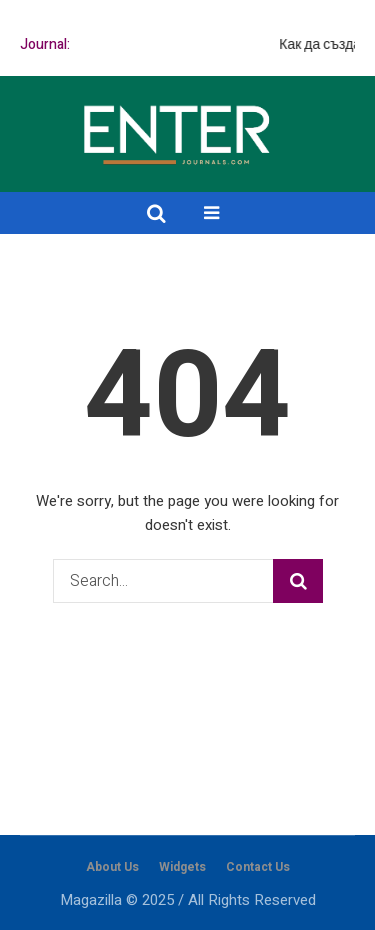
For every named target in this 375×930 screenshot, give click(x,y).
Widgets (182, 867)
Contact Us (258, 867)
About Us (112, 867)
